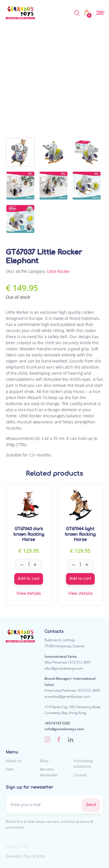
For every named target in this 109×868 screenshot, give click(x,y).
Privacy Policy (17, 846)
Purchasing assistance (83, 764)
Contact (80, 775)
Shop (44, 761)
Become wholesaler (49, 772)
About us (13, 761)
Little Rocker (59, 271)
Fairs (10, 769)
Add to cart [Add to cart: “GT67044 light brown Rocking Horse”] (80, 579)
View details (29, 594)
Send (91, 805)
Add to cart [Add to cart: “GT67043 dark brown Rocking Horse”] (29, 579)
